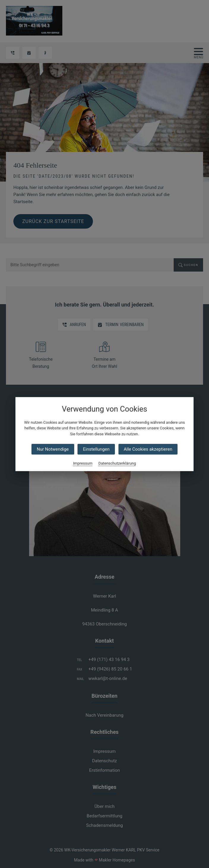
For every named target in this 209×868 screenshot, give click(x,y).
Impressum (83, 463)
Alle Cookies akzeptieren (148, 449)
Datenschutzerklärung (117, 463)
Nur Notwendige (53, 449)
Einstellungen (96, 449)
